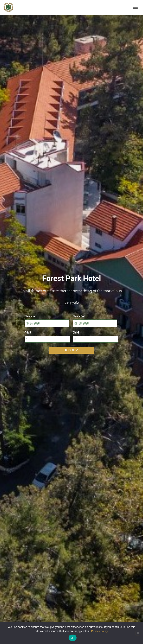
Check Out (79, 316)
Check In (30, 316)
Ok (72, 638)
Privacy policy (99, 631)
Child (76, 332)
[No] (138, 633)
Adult (28, 332)
